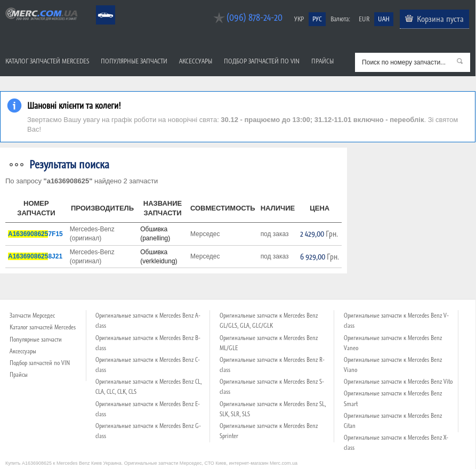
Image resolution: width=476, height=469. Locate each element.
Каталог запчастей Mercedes (47, 61)
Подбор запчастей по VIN (262, 61)
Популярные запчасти (134, 61)
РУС (317, 19)
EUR (364, 19)
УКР (299, 19)
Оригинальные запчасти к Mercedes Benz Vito (398, 382)
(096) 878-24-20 (255, 17)
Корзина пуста (440, 19)
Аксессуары (196, 61)
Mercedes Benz (98, 6)
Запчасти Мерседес (32, 316)
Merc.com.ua (2, 7)
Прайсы (322, 61)
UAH (384, 19)
